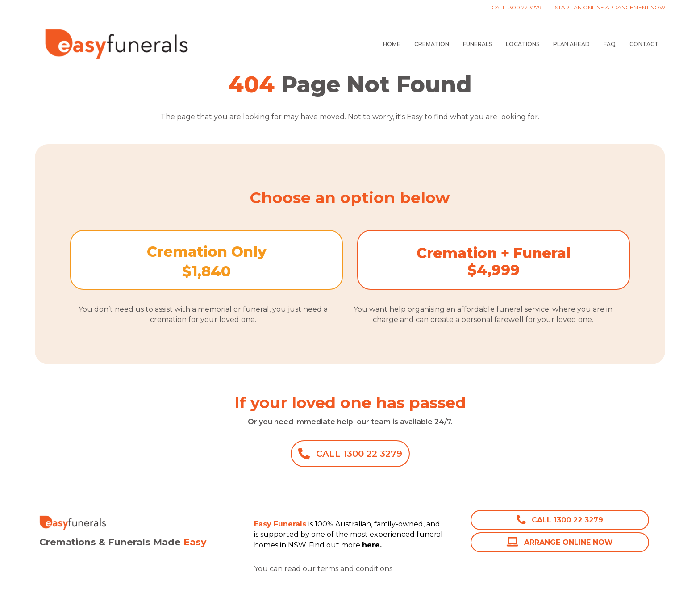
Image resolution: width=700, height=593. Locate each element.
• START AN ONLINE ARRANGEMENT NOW (608, 7)
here (371, 545)
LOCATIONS (523, 44)
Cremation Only (207, 252)
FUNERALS (477, 44)
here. (403, 569)
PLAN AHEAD (571, 44)
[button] (350, 454)
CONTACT (644, 44)
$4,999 (494, 270)
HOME (392, 44)
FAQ (610, 44)
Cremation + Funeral (494, 253)
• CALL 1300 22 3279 (515, 7)
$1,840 (206, 271)
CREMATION (432, 44)
